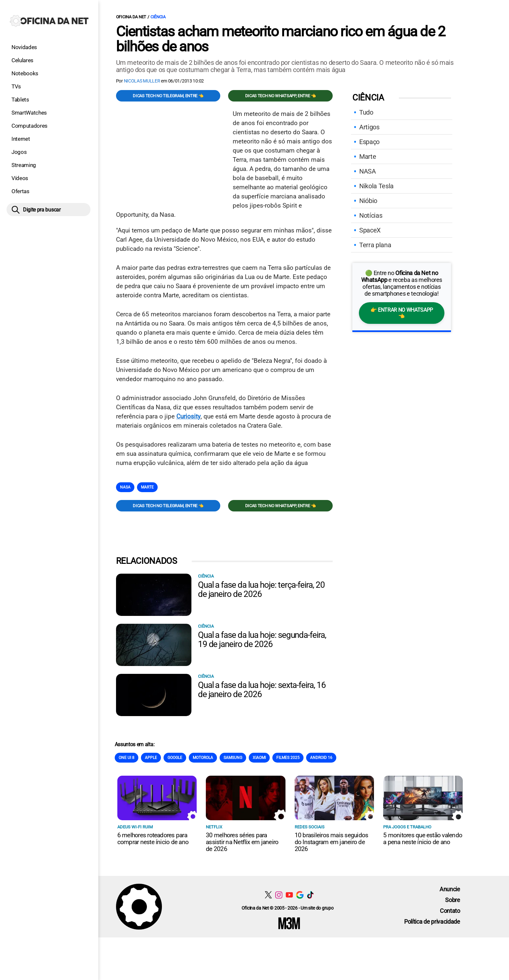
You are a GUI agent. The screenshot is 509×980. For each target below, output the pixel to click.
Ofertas (20, 191)
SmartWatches (29, 113)
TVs (16, 86)
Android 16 (321, 758)
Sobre (452, 900)
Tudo (366, 112)
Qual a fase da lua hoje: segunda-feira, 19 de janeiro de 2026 (262, 639)
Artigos (369, 127)
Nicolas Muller (142, 81)
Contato (450, 911)
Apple (151, 758)
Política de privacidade (432, 922)
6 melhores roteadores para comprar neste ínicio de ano (153, 839)
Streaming (24, 165)
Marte (147, 487)
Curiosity (188, 416)
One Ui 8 (127, 758)
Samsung (233, 758)
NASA (125, 487)
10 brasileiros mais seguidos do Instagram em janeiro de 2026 (332, 842)
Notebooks (25, 73)
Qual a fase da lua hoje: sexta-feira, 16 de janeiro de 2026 (262, 690)
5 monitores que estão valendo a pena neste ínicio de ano (423, 839)
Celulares (22, 60)
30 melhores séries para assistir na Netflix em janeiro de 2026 (242, 842)
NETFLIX (214, 827)
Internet (21, 139)
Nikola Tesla (376, 186)
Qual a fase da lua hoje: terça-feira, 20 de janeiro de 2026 (261, 589)
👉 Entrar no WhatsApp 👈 (402, 313)
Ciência (158, 17)
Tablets (20, 100)
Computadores (29, 126)
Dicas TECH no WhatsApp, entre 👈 (281, 96)
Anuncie (450, 889)
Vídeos (20, 178)
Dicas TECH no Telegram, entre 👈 (168, 96)
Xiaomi (259, 758)
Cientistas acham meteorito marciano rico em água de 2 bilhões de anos (281, 39)
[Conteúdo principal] (254, 469)
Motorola (203, 758)
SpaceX (370, 230)
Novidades (24, 47)
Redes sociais (310, 827)
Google (175, 758)
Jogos (19, 152)
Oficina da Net (131, 17)
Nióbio (368, 201)
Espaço (369, 142)
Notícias (371, 215)
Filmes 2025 (288, 758)
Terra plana (375, 245)
